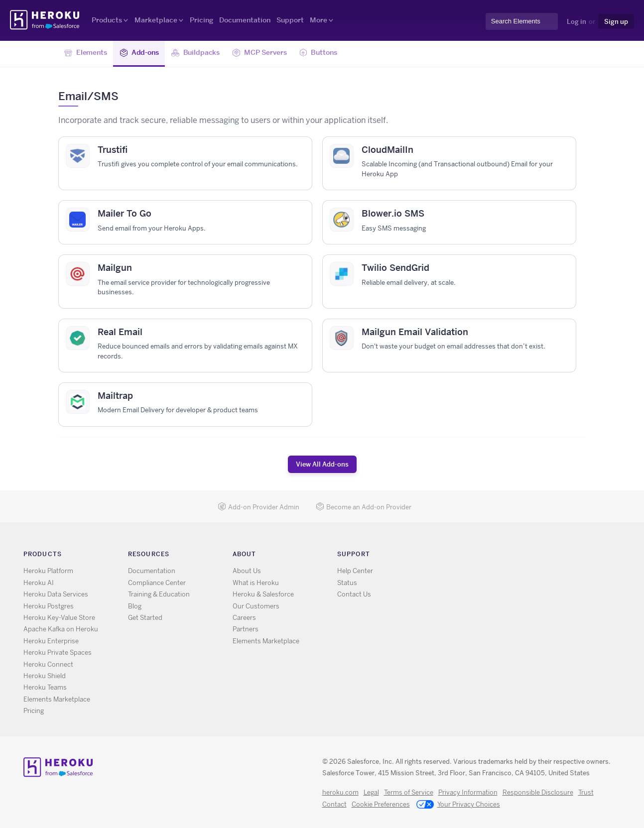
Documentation (245, 20)
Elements (86, 53)
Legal (371, 792)
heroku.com (340, 792)
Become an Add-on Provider (364, 507)
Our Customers (256, 606)
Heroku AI (39, 583)
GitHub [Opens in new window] (476, 556)
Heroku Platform (48, 571)
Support (290, 20)
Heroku (46, 20)
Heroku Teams (45, 687)
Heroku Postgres (49, 606)
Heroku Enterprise (51, 641)
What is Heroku (256, 583)
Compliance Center (157, 583)
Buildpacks (195, 53)
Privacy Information (468, 792)
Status (347, 583)
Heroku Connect (48, 664)
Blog (135, 606)
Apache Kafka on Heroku (61, 629)
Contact (334, 804)
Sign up (616, 21)
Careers (244, 618)
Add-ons (139, 53)
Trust (586, 792)
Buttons (318, 53)
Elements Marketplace (57, 699)
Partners (246, 629)
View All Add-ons (322, 464)
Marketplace (156, 20)
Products (107, 20)
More (319, 20)
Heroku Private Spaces (58, 652)
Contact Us (354, 594)
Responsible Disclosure (538, 792)
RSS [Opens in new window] (447, 556)
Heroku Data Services (56, 594)
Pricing (201, 20)
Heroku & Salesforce (263, 594)
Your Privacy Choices (458, 805)
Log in (577, 21)
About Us (247, 571)
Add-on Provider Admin (258, 507)
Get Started (145, 618)
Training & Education (159, 594)
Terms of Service (409, 792)
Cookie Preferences (381, 804)
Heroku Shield (45, 676)
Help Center (355, 571)
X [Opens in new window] (461, 556)
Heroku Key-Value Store (59, 618)
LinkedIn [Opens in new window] (490, 556)
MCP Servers (259, 53)
